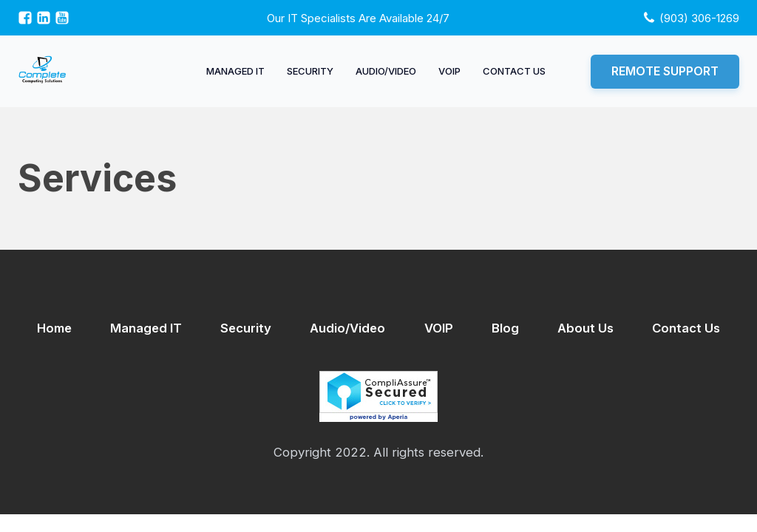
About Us (585, 328)
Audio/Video (386, 71)
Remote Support (665, 71)
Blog (505, 328)
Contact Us (514, 71)
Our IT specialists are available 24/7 (358, 18)
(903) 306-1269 (699, 18)
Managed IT (235, 71)
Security (310, 71)
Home (54, 328)
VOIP (449, 71)
